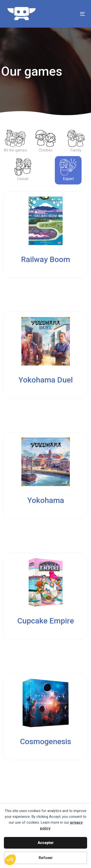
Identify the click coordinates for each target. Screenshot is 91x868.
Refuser (46, 858)
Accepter (46, 843)
